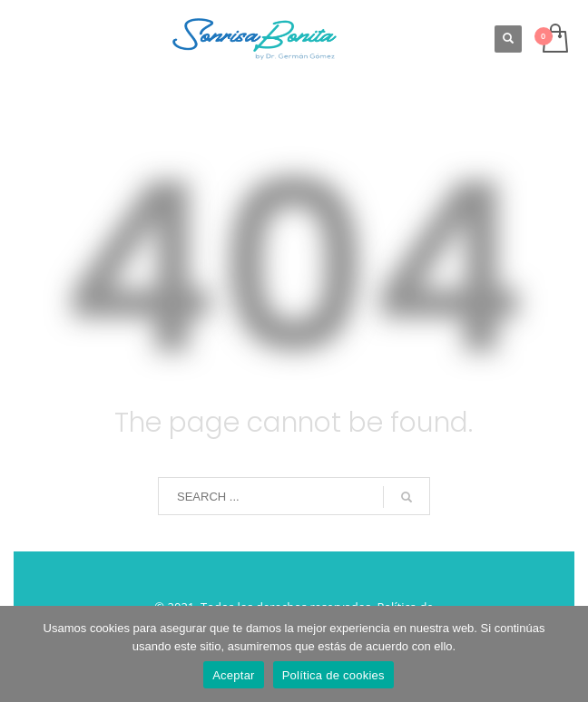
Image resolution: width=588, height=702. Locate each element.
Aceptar (234, 675)
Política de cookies (333, 675)
